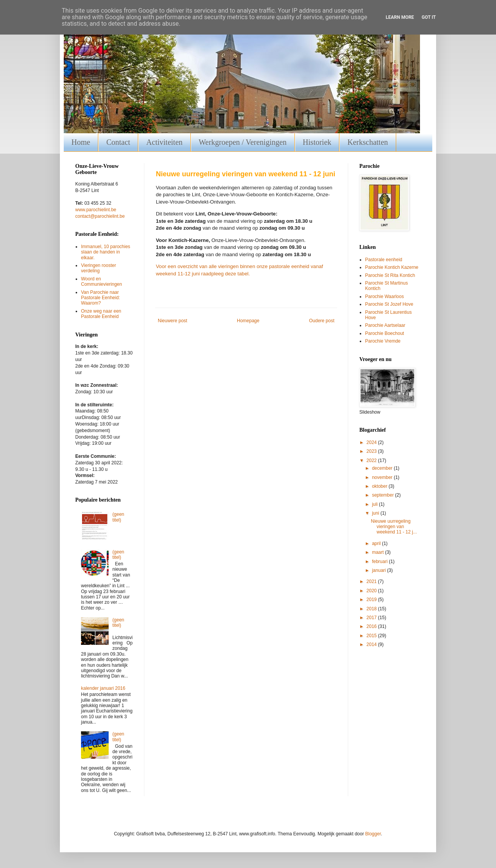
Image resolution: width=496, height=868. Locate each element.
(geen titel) (118, 517)
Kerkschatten (368, 142)
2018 (372, 609)
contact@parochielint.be (100, 216)
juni (376, 513)
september (384, 495)
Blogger (373, 834)
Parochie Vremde (383, 341)
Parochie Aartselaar (385, 325)
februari (380, 562)
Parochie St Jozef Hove (389, 304)
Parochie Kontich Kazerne (392, 267)
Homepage (248, 321)
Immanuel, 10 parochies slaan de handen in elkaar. (106, 252)
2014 (372, 644)
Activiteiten (164, 142)
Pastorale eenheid (384, 260)
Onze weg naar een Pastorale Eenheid (101, 314)
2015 (372, 636)
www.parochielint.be (96, 210)
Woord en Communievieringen (102, 282)
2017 (372, 618)
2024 (372, 442)
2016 (372, 626)
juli (375, 504)
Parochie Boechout (384, 333)
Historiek (317, 142)
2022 (372, 461)
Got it (429, 17)
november (383, 477)
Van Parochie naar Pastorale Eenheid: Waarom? (100, 298)
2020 (372, 591)
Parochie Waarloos (384, 297)
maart (379, 552)
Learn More (400, 17)
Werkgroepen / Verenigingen (243, 142)
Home (81, 142)
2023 (372, 451)
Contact (118, 142)
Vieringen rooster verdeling (98, 268)
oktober (380, 486)
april (377, 543)
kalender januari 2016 (103, 688)
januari (379, 570)
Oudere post (322, 321)
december (383, 468)
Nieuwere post (173, 321)
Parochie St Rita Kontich (390, 275)
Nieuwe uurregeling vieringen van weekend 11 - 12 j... (394, 527)
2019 (372, 600)
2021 (372, 581)
